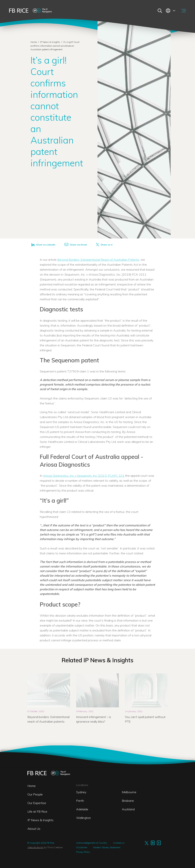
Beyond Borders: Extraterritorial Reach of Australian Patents (98, 260)
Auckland (128, 809)
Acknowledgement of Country (92, 843)
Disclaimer (82, 847)
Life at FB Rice (37, 811)
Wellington (84, 818)
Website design (36, 847)
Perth (80, 801)
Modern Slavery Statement (107, 847)
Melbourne (129, 792)
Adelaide (82, 809)
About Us (34, 829)
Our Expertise (37, 803)
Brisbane (128, 801)
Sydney (81, 792)
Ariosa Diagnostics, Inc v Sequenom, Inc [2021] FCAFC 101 (84, 476)
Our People (35, 794)
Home (34, 42)
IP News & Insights (50, 42)
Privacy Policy (83, 852)
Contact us (119, 843)
